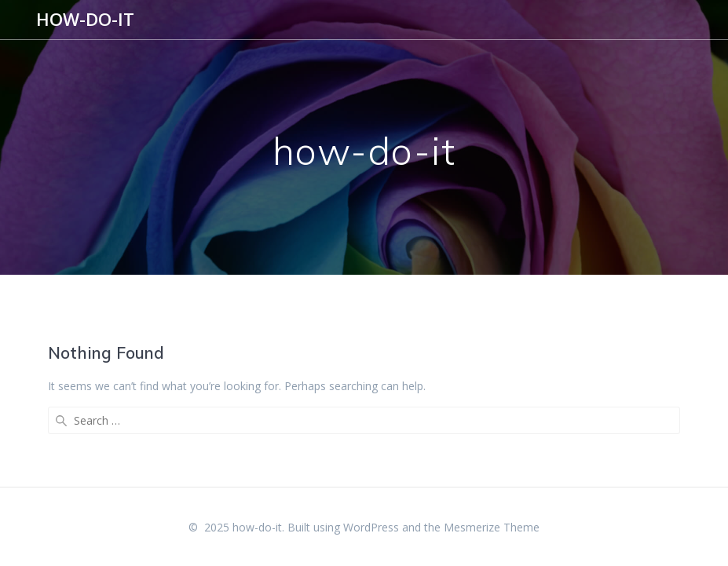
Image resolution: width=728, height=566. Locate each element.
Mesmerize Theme (492, 527)
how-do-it (85, 20)
